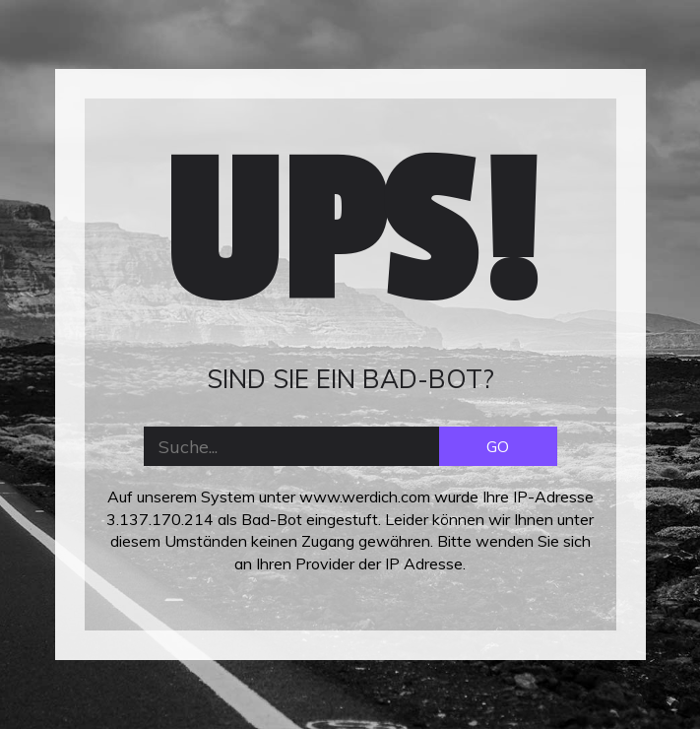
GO (498, 446)
